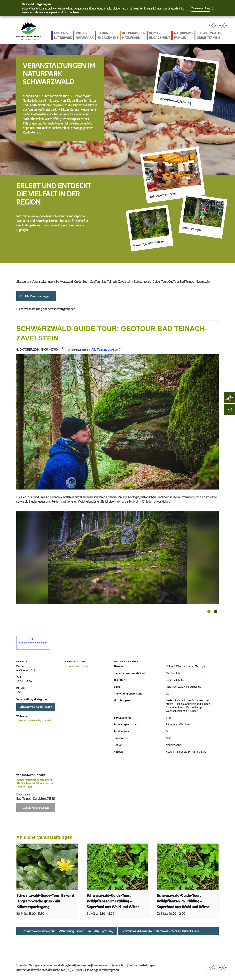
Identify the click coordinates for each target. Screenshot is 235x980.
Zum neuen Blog (201, 8)
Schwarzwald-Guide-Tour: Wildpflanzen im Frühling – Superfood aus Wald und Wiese (113, 901)
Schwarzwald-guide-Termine (209, 35)
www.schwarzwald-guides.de (34, 720)
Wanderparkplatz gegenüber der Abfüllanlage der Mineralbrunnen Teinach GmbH (35, 783)
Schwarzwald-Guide (77, 666)
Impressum (83, 965)
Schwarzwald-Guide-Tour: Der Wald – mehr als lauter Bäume (160, 931)
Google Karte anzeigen (36, 808)
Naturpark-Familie (183, 35)
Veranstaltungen (42, 281)
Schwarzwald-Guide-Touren (36, 707)
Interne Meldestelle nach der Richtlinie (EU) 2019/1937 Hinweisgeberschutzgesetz (68, 970)
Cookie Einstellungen (142, 965)
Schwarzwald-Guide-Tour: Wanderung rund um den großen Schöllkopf (67, 931)
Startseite (23, 281)
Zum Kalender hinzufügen (33, 643)
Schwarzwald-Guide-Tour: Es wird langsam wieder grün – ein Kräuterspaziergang (45, 901)
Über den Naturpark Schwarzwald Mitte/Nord (46, 965)
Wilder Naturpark (85, 35)
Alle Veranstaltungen (37, 296)
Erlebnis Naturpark (63, 35)
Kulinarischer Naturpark (134, 35)
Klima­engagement (160, 35)
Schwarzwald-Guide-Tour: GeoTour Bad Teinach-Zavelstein (93, 281)
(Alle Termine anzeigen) (105, 349)
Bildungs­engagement (108, 35)
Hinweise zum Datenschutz (110, 965)
